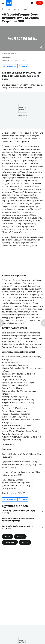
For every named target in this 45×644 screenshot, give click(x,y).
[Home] (3, 9)
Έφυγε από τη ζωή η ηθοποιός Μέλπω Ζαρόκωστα (17, 527)
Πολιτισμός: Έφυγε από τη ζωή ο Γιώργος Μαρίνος (18, 512)
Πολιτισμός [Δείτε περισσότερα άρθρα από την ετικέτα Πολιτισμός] (10, 542)
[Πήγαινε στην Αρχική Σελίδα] (9, 3)
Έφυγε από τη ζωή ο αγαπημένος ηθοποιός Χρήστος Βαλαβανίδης (19, 519)
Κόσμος (17, 9)
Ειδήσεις (9, 9)
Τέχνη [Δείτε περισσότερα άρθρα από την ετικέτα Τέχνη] (8, 536)
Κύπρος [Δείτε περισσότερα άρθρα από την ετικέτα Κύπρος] (25, 542)
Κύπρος (25, 9)
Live (39, 3)
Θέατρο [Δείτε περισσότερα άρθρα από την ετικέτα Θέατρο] (20, 536)
